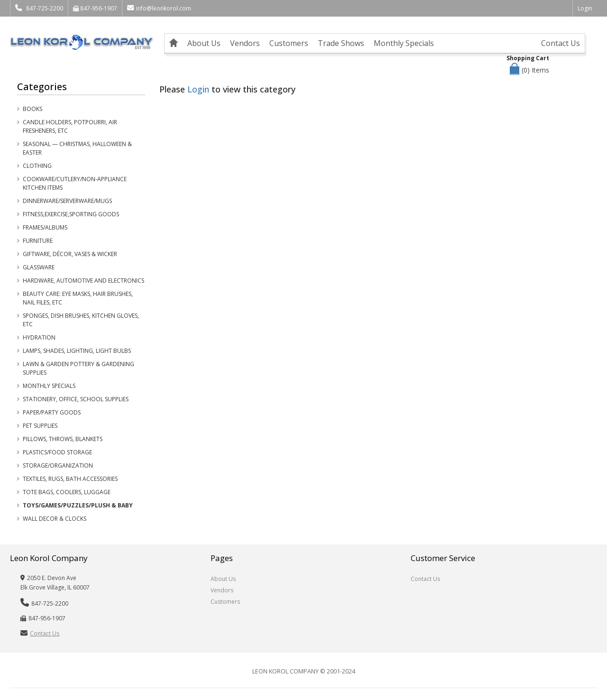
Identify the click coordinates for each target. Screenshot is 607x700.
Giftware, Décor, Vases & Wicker (70, 254)
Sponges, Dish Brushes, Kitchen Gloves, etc (81, 320)
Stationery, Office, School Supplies (76, 399)
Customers (289, 43)
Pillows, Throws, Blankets (63, 439)
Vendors (245, 43)
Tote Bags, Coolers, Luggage (67, 492)
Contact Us (561, 43)
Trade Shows (341, 43)
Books (32, 109)
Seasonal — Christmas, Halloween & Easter (77, 148)
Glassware (39, 267)
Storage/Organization (58, 465)
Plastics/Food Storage (57, 452)
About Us (204, 43)
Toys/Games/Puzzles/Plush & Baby (78, 505)
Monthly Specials (404, 43)
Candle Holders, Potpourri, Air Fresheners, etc (70, 126)
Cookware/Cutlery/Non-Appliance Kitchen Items (75, 183)
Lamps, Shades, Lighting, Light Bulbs (77, 351)
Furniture (38, 241)
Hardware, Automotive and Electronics (83, 281)
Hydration (39, 337)
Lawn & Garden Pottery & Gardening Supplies (78, 368)
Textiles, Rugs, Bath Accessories (70, 479)
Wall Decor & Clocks (55, 519)
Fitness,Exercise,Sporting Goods (71, 214)
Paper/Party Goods (52, 412)
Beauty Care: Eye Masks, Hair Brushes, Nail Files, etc (78, 298)
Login (585, 8)
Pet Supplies (40, 426)
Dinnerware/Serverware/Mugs (67, 201)
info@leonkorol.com (159, 8)
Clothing (37, 166)
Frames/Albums (45, 227)
